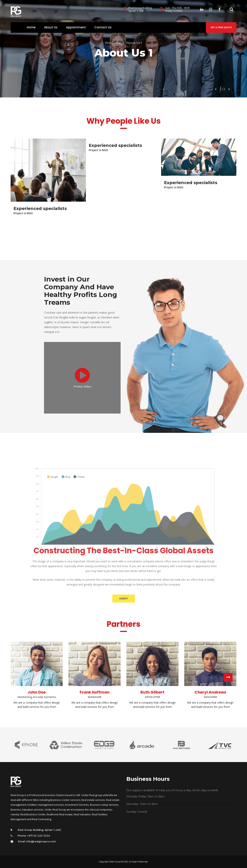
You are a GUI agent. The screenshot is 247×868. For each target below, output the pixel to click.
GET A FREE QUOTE (221, 27)
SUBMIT (124, 599)
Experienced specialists (40, 209)
